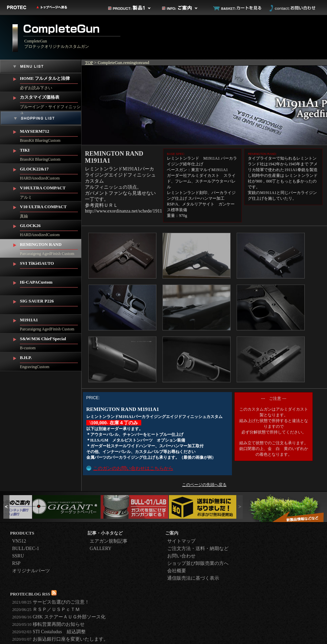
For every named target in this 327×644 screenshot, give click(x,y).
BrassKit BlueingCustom (51, 134)
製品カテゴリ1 (130, 8)
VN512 (19, 541)
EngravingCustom (51, 361)
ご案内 (184, 8)
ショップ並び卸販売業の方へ (198, 563)
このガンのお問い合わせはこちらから (133, 468)
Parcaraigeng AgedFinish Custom (51, 248)
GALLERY (101, 549)
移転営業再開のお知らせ (48, 624)
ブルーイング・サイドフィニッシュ (51, 101)
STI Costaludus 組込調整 (49, 632)
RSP (16, 563)
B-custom (51, 342)
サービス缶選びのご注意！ (51, 602)
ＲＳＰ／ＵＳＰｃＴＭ (46, 609)
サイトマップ (181, 541)
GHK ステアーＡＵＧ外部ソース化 (59, 617)
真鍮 (51, 210)
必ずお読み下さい (51, 82)
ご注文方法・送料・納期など (198, 549)
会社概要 (177, 571)
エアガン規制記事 (109, 541)
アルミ (51, 191)
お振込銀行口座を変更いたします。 (60, 639)
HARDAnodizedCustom (51, 172)
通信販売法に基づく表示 (193, 578)
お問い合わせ (292, 8)
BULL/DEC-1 (26, 549)
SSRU (18, 556)
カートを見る (238, 8)
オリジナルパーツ (31, 571)
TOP (89, 62)
